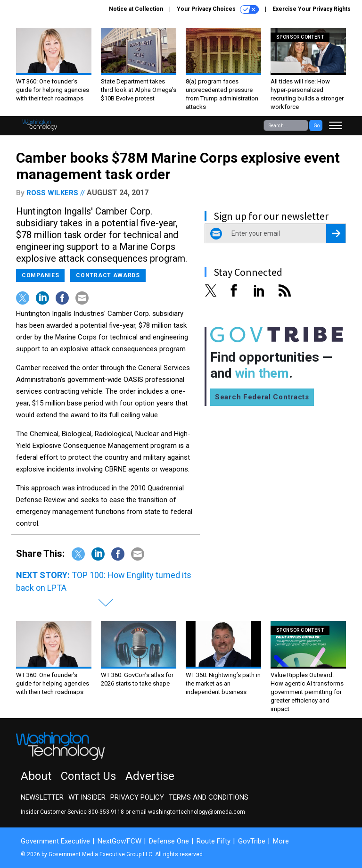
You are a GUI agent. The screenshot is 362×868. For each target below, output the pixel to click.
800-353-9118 (106, 812)
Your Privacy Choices (218, 9)
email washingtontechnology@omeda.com (189, 812)
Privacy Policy (137, 797)
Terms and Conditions (209, 797)
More (281, 841)
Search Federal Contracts (262, 397)
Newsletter (42, 797)
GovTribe (252, 841)
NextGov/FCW (119, 841)
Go (317, 126)
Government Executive (55, 841)
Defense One (169, 841)
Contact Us (88, 776)
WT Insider (87, 797)
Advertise (150, 776)
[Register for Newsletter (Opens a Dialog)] (336, 233)
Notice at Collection (136, 9)
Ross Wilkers (52, 193)
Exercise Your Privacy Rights (312, 9)
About (36, 776)
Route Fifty (214, 841)
